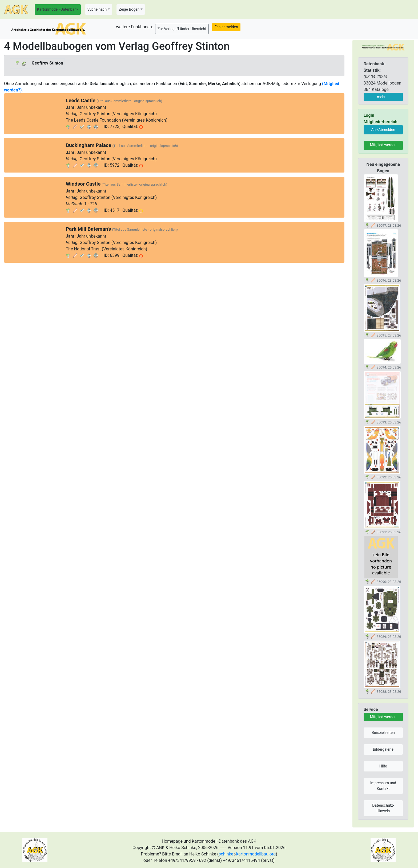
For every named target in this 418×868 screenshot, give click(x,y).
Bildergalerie (383, 749)
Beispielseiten (383, 733)
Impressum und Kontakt (383, 786)
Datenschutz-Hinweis (383, 808)
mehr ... (383, 97)
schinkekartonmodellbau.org (247, 854)
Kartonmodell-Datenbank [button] (58, 9)
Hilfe (383, 766)
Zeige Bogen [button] (129, 9)
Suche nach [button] (97, 9)
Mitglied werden (383, 145)
